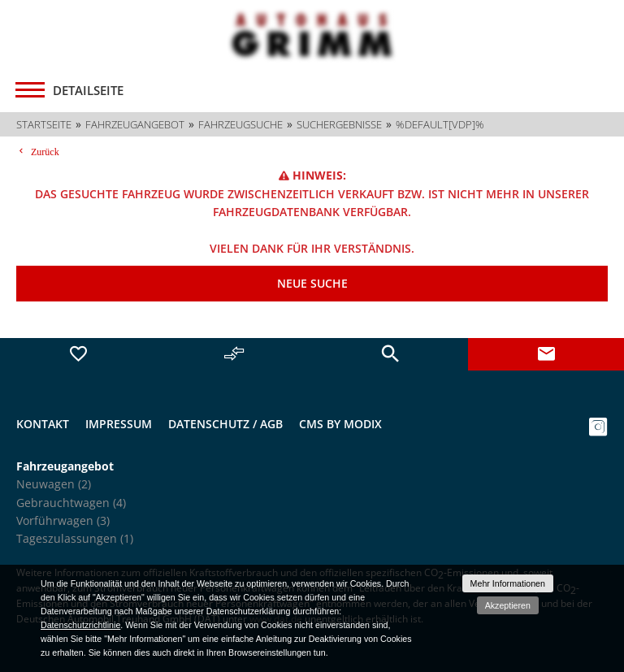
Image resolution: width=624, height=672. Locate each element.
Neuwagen (54, 484)
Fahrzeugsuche (240, 124)
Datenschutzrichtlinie (80, 625)
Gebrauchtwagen (71, 503)
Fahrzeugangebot (135, 124)
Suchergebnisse (339, 124)
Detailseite (88, 90)
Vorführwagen (63, 520)
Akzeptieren (508, 605)
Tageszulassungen (75, 538)
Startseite (44, 124)
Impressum (119, 424)
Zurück (43, 151)
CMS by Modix (340, 424)
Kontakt (43, 424)
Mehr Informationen (508, 583)
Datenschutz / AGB (225, 424)
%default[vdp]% (440, 124)
